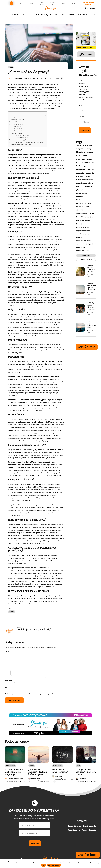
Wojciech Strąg (35, 779)
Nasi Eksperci (60, 15)
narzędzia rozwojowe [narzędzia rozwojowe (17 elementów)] (85, 183)
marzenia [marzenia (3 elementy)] (80, 173)
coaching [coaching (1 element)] (90, 152)
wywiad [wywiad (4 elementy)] (79, 237)
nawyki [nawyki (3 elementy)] (79, 186)
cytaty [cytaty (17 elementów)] (79, 155)
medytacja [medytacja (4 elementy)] (90, 173)
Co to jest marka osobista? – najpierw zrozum (86, 772)
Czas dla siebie (52, 3)
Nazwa (7, 673)
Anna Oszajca (82, 779)
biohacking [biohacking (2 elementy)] (81, 152)
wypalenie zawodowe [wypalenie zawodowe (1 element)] (83, 231)
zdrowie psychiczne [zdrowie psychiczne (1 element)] (83, 250)
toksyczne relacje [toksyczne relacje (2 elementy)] (83, 220)
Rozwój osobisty (42, 3)
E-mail (81, 117)
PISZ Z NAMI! (86, 54)
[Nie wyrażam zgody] (99, 864)
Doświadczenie (18, 131)
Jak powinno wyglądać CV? (19, 120)
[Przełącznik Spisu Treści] (43, 114)
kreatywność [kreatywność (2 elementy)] (81, 169)
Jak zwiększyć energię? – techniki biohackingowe (38, 772)
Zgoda (43, 865)
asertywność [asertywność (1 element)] (80, 149)
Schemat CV (15, 122)
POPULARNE (86, 255)
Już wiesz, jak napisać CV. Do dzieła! (22, 145)
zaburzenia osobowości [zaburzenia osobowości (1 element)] (84, 241)
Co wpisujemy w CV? (17, 124)
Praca (21, 3)
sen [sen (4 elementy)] (86, 210)
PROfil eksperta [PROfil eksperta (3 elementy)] (82, 200)
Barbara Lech (59, 776)
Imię (81, 105)
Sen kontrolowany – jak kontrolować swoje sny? (15, 772)
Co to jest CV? (15, 117)
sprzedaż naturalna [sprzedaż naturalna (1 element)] (82, 214)
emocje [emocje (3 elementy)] (89, 159)
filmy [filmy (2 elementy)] (78, 162)
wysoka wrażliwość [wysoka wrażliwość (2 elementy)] (84, 234)
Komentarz (9, 651)
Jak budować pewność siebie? (60, 771)
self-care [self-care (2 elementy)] (80, 210)
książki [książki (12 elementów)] (91, 169)
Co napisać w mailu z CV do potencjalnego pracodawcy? (28, 142)
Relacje (63, 3)
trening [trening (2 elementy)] (79, 224)
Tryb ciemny (92, 8)
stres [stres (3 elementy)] (92, 213)
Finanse (31, 3)
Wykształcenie (18, 133)
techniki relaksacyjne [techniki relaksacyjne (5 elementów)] (85, 217)
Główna (15, 15)
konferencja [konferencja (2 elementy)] (81, 166)
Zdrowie (74, 3)
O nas (72, 15)
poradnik (12, 612)
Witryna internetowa (12, 688)
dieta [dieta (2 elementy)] (85, 155)
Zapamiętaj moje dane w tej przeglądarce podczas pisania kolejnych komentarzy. (34, 694)
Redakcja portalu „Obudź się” (22, 78)
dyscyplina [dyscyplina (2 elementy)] (80, 159)
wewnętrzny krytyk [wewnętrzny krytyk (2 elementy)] (84, 227)
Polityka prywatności (18, 859)
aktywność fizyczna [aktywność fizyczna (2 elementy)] (84, 145)
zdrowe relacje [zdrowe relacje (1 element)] (81, 247)
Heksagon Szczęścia (43, 15)
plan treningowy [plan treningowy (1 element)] (82, 193)
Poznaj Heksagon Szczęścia (88, 3)
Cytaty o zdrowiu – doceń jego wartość (91, 269)
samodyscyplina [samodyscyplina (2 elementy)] (83, 206)
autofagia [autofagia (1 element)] (89, 149)
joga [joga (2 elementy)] (94, 162)
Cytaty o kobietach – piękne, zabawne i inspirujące (91, 306)
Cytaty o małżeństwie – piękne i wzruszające (92, 287)
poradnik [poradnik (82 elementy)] (80, 196)
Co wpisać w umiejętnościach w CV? (24, 135)
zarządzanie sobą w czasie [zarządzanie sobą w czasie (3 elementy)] (86, 244)
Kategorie (26, 15)
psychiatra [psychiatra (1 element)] (80, 203)
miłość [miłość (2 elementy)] (88, 176)
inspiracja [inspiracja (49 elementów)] (86, 162)
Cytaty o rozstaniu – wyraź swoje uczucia (91, 325)
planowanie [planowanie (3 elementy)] (81, 190)
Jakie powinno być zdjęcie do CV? (21, 140)
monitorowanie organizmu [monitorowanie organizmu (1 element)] (85, 180)
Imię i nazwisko (18, 127)
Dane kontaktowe (19, 129)
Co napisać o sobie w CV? (21, 138)
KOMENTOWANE (86, 260)
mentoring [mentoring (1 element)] (80, 176)
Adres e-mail (9, 680)
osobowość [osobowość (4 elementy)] (88, 186)
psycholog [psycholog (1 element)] (88, 203)
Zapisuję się (85, 130)
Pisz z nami (82, 15)
